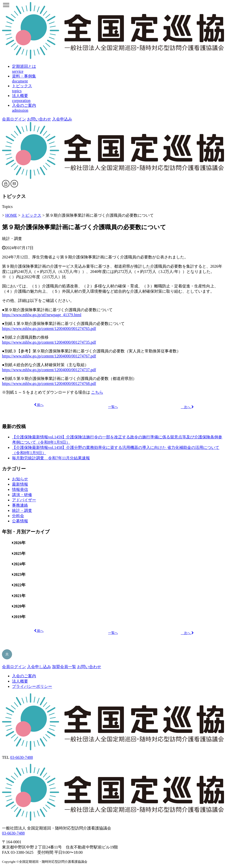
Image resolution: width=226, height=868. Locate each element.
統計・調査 (12, 239)
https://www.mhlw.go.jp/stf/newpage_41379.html (42, 315)
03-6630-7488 (22, 757)
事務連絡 (20, 505)
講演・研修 (22, 495)
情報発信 (20, 489)
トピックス (31, 215)
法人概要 (20, 681)
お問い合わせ (39, 119)
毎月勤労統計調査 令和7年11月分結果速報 (51, 458)
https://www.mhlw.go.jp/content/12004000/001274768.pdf (49, 384)
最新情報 (20, 484)
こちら (97, 392)
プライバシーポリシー (32, 686)
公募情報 (20, 521)
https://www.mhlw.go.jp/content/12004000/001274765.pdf (49, 329)
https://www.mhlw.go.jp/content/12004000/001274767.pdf (49, 356)
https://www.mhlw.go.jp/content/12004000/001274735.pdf (49, 342)
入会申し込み (39, 667)
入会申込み (62, 119)
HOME (11, 215)
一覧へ (113, 407)
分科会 (18, 516)
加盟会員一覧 (64, 667)
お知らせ (20, 479)
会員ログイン (14, 119)
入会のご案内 (24, 676)
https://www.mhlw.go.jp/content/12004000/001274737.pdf (49, 370)
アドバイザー (24, 500)
